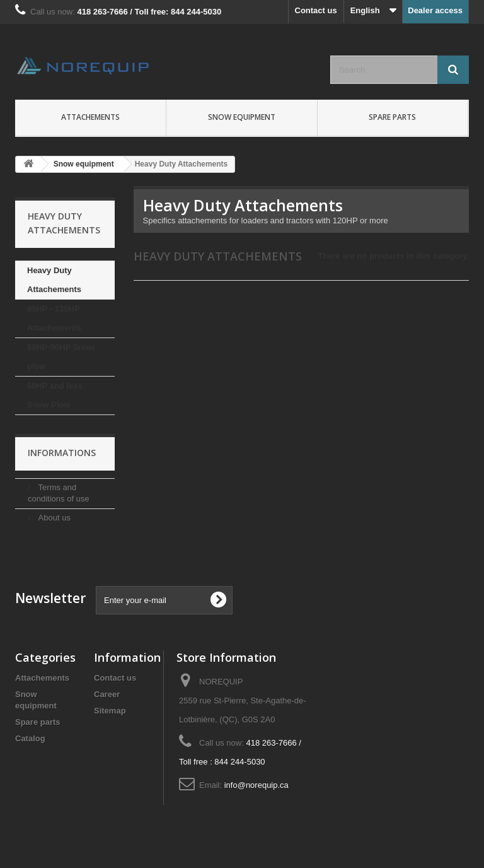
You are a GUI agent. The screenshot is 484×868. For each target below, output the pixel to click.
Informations (62, 453)
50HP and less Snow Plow (55, 395)
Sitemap (110, 711)
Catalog (30, 738)
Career (107, 694)
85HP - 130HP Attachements (54, 318)
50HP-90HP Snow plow (61, 357)
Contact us (316, 10)
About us (53, 518)
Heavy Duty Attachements (54, 280)
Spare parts (392, 117)
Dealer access (435, 10)
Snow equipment (242, 117)
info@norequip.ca (256, 785)
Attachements (90, 117)
